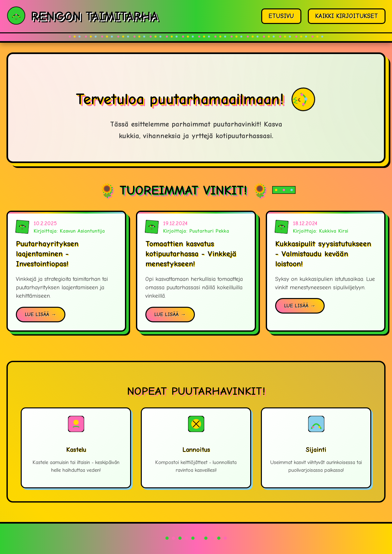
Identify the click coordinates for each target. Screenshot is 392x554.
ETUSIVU (281, 16)
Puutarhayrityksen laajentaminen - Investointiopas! (47, 254)
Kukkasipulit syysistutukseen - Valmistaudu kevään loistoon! (323, 254)
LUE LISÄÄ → (41, 315)
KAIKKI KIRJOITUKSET (347, 16)
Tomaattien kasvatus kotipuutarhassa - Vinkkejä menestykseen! (191, 254)
